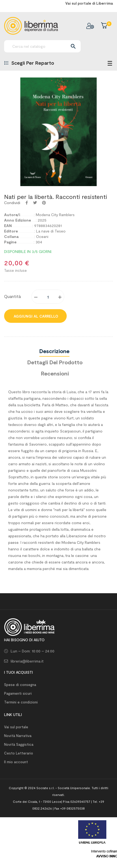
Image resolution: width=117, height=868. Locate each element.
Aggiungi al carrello (35, 316)
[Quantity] (48, 297)
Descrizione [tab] (54, 351)
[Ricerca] (42, 46)
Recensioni (55, 373)
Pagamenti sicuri (18, 693)
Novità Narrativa (18, 736)
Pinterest (44, 203)
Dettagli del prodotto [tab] (55, 362)
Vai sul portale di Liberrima (89, 3)
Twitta (35, 203)
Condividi (27, 203)
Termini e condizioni (21, 702)
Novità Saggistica (19, 744)
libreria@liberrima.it (27, 661)
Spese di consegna (20, 685)
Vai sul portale (16, 727)
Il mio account (16, 762)
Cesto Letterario (19, 753)
